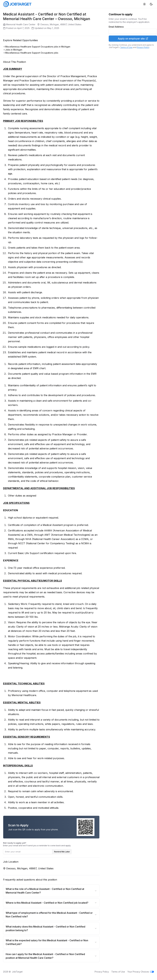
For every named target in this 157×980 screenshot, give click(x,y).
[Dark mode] (151, 4)
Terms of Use (126, 47)
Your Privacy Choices (141, 972)
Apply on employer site (133, 39)
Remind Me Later (62, 852)
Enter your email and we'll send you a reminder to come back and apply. (37, 844)
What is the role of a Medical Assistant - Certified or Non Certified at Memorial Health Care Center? (51, 891)
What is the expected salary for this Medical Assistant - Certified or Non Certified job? (51, 942)
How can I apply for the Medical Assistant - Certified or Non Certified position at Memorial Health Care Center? (51, 956)
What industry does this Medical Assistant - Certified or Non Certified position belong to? (51, 928)
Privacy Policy (143, 47)
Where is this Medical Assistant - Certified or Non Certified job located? (51, 903)
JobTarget (17, 972)
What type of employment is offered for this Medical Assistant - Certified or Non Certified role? (51, 915)
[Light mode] (144, 4)
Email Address (116, 27)
